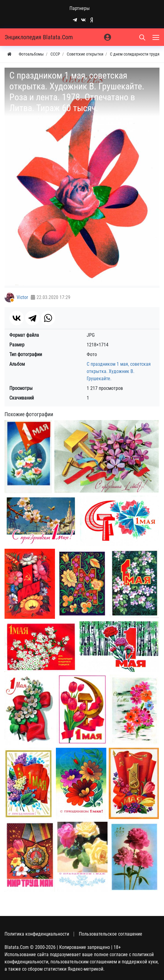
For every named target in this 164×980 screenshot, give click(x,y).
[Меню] (156, 37)
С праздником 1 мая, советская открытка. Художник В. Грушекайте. (119, 371)
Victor (22, 297)
